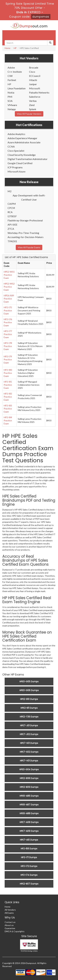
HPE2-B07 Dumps (29, 884)
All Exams (9, 913)
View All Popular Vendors (29, 114)
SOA (10, 101)
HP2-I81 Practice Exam (8, 385)
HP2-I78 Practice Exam (8, 346)
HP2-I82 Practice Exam (8, 397)
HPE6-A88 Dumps (29, 813)
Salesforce (35, 97)
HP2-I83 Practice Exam (8, 409)
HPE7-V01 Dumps (29, 761)
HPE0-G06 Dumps (29, 690)
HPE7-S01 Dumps (29, 743)
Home (8, 48)
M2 (10, 191)
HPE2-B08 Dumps (29, 778)
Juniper (33, 84)
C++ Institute (15, 72)
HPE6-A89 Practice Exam (9, 299)
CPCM (11, 208)
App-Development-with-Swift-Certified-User (29, 197)
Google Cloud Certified (20, 163)
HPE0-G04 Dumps (29, 769)
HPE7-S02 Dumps (29, 752)
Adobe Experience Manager (22, 138)
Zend (32, 105)
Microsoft (35, 88)
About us (9, 925)
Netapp (12, 109)
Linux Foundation (17, 88)
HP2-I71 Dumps (29, 857)
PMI (10, 97)
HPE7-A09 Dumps (29, 831)
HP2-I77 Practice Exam (8, 334)
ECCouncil (35, 76)
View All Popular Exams (29, 247)
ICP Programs (15, 167)
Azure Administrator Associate (24, 142)
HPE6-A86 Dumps (29, 796)
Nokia (11, 92)
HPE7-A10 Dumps (29, 840)
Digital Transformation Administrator (28, 159)
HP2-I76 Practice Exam (8, 322)
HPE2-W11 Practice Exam (9, 275)
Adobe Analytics (16, 134)
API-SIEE (12, 225)
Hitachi (33, 80)
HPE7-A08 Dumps (29, 822)
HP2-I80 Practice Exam (8, 373)
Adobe (11, 67)
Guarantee (10, 928)
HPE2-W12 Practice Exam (9, 287)
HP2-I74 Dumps (29, 875)
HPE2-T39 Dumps (29, 717)
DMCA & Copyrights (15, 931)
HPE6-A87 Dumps (29, 805)
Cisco (32, 72)
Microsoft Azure (16, 171)
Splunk (33, 109)
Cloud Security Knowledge (22, 155)
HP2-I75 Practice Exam (8, 310)
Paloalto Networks (39, 92)
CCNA (11, 146)
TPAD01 (12, 241)
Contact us (10, 922)
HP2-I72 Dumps (29, 866)
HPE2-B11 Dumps (29, 708)
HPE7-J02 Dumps (29, 734)
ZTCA (11, 229)
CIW (10, 76)
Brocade (34, 67)
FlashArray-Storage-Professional (25, 220)
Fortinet (12, 80)
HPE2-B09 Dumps (29, 787)
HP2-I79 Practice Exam (8, 359)
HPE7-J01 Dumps (29, 725)
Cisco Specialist (16, 151)
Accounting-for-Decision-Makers (26, 237)
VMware (12, 105)
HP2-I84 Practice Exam (8, 420)
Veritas (33, 101)
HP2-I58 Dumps (29, 849)
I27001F (12, 216)
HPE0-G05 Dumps (29, 682)
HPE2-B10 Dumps (29, 699)
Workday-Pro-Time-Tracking (23, 233)
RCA (10, 212)
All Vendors (10, 910)
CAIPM (12, 204)
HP (15, 48)
